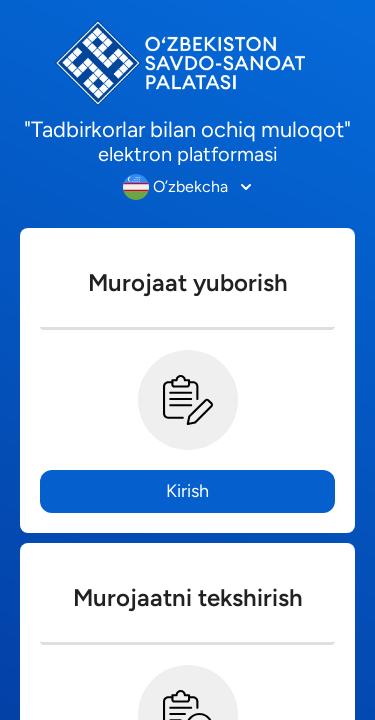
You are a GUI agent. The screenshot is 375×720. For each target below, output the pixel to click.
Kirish (187, 491)
